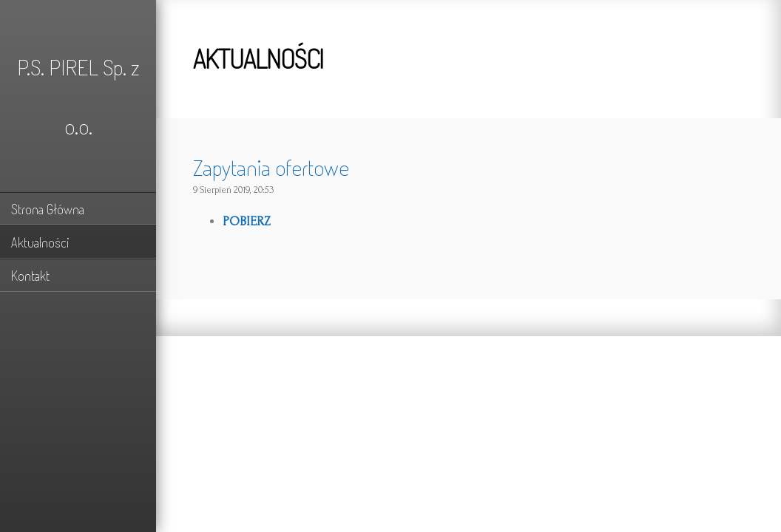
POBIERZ (247, 221)
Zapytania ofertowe (271, 167)
